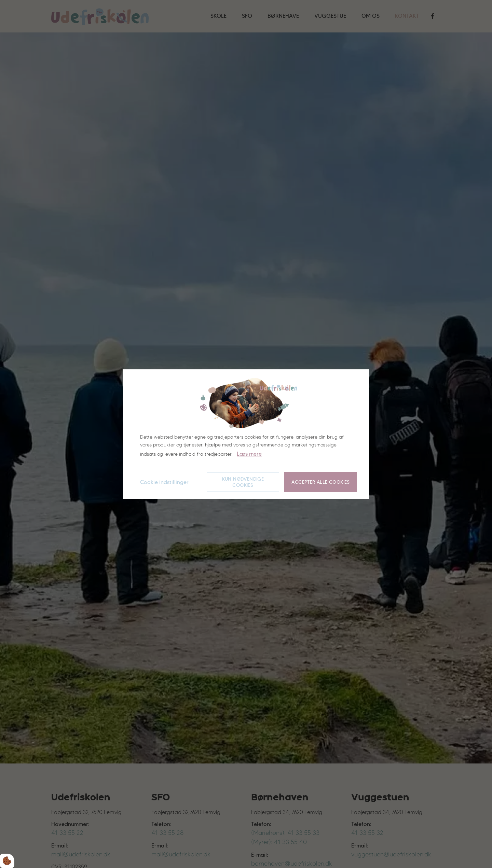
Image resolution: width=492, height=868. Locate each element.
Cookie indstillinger (164, 482)
